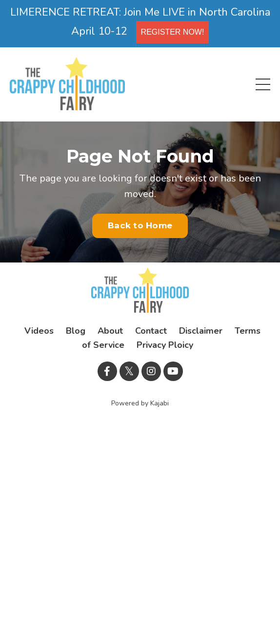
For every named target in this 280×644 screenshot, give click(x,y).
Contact (151, 331)
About (110, 331)
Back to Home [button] (140, 225)
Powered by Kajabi (140, 403)
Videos (39, 331)
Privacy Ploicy (165, 345)
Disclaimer (201, 331)
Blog (76, 331)
